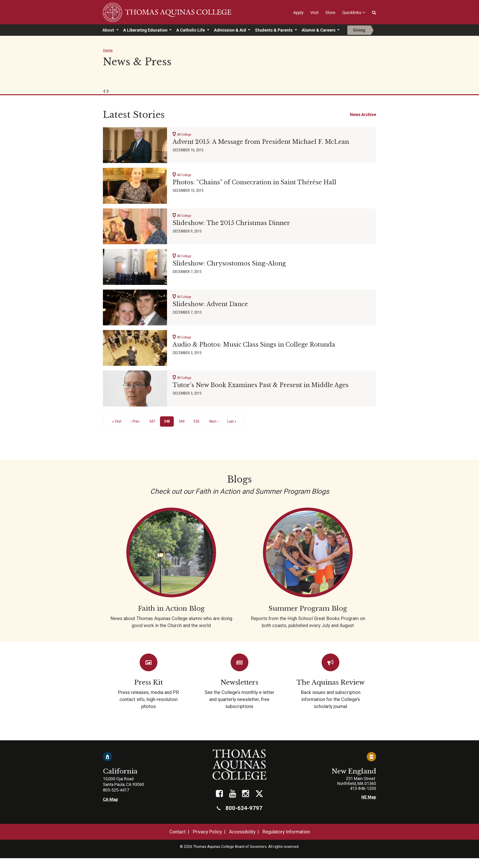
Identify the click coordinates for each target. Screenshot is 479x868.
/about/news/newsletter (239, 682)
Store (330, 13)
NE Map (369, 797)
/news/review (331, 682)
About (109, 30)
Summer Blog (308, 568)
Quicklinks (352, 13)
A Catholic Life (191, 30)
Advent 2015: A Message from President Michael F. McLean (261, 142)
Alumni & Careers (319, 30)
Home (108, 50)
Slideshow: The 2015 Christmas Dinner (231, 223)
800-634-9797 (240, 808)
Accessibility (242, 832)
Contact (178, 832)
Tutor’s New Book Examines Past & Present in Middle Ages (261, 385)
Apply (298, 13)
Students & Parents (274, 30)
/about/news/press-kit (148, 682)
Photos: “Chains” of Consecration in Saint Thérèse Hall (254, 182)
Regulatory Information (286, 832)
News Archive (363, 114)
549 (183, 421)
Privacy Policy (207, 832)
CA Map (110, 799)
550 (197, 421)
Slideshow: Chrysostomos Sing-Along (229, 263)
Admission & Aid (230, 30)
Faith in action (171, 568)
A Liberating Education (146, 30)
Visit (314, 13)
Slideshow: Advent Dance (210, 304)
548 (169, 423)
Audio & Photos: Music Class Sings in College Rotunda (254, 345)
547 (153, 421)
